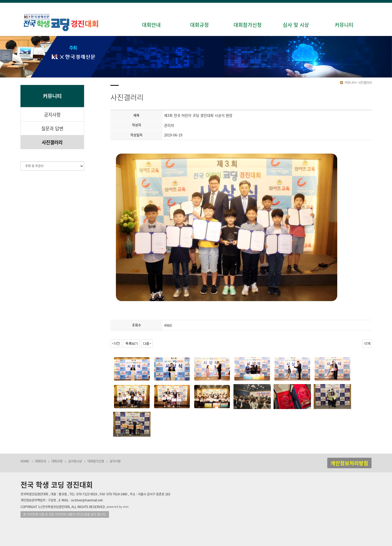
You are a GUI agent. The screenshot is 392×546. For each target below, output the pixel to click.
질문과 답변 (52, 128)
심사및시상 (75, 461)
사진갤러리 (52, 142)
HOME (25, 461)
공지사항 (52, 115)
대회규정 (199, 25)
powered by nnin (118, 507)
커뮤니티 (344, 25)
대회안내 (151, 25)
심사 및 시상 (296, 25)
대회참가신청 (248, 25)
